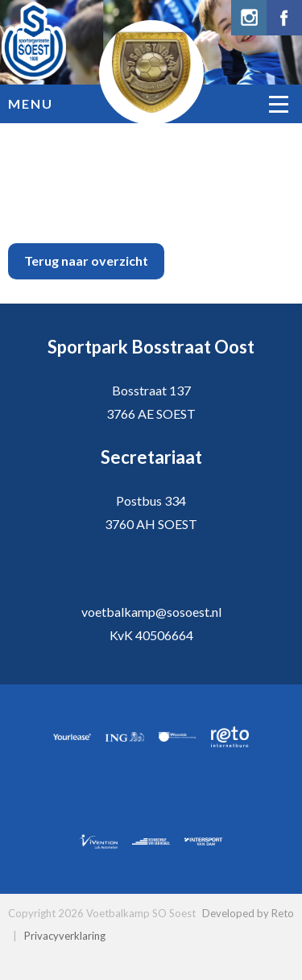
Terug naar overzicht (86, 261)
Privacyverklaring (65, 936)
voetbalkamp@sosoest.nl (151, 612)
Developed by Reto (248, 913)
